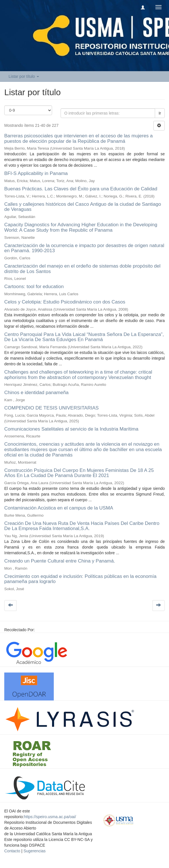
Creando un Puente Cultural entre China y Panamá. (60, 561)
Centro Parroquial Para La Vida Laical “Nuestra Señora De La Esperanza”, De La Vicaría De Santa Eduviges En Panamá (84, 337)
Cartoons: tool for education (34, 287)
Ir (160, 113)
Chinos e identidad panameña (36, 393)
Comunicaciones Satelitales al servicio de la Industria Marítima (71, 429)
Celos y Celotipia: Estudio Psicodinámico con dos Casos (65, 302)
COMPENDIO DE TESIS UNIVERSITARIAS (51, 408)
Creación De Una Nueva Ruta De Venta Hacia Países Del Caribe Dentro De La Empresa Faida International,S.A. (82, 526)
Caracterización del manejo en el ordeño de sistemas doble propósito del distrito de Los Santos (82, 269)
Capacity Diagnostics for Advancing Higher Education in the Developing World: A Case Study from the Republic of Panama (81, 227)
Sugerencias (34, 851)
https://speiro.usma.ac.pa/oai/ (50, 817)
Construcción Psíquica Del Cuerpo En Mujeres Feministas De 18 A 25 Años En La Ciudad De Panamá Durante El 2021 (79, 473)
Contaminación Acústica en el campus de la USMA (59, 508)
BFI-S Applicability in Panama (36, 173)
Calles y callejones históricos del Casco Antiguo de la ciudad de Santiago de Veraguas (83, 207)
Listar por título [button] (24, 76)
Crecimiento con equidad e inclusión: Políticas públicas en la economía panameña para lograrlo (80, 579)
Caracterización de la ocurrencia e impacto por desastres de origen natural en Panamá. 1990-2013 (84, 248)
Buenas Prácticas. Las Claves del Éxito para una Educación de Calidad (81, 189)
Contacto (12, 851)
